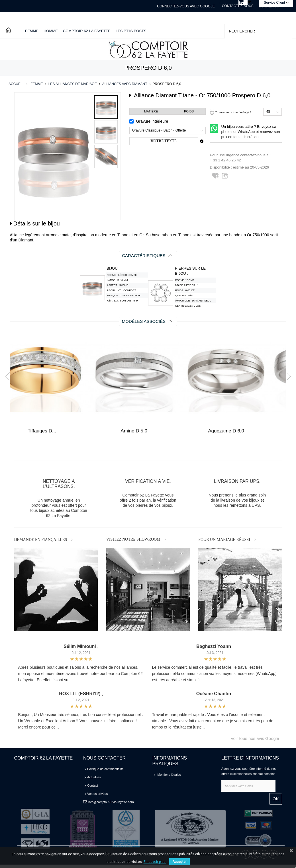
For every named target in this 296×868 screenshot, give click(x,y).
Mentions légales (169, 775)
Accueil (16, 84)
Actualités (94, 777)
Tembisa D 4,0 (56, 431)
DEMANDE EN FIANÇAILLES (41, 540)
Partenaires (165, 799)
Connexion (269, 6)
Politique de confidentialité (105, 769)
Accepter (179, 862)
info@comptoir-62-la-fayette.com (111, 802)
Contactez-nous (238, 6)
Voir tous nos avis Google (255, 738)
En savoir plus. (155, 862)
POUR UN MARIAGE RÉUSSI (224, 540)
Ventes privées (97, 794)
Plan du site (165, 791)
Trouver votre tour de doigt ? (233, 112)
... (71, 680)
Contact (93, 785)
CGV (161, 783)
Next (287, 376)
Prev (9, 376)
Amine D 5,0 (240, 431)
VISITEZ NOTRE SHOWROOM (133, 539)
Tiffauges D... (148, 431)
